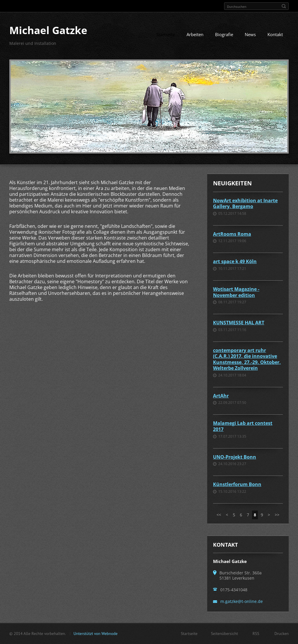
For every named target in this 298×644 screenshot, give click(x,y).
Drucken (282, 634)
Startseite (166, 34)
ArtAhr (221, 396)
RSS (256, 634)
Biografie (224, 34)
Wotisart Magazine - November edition (236, 292)
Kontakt (275, 34)
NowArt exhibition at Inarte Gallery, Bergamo (245, 204)
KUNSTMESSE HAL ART (239, 323)
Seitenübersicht (225, 634)
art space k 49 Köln (235, 261)
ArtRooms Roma (232, 234)
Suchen (284, 6)
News (250, 34)
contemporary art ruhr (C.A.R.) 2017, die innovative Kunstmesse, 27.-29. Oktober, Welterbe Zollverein (247, 359)
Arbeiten (195, 34)
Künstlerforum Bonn (237, 484)
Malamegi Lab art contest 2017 (243, 426)
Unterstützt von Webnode (95, 634)
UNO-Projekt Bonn (235, 457)
